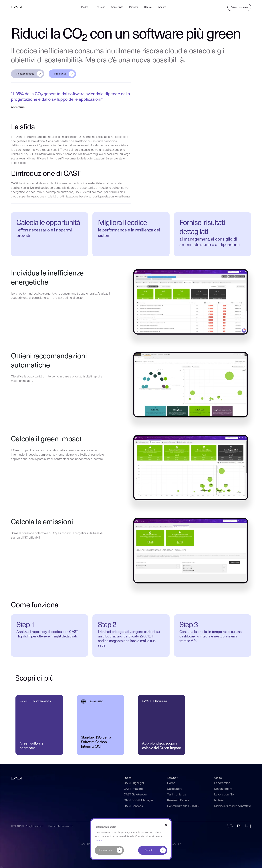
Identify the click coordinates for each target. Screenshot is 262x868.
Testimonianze (177, 795)
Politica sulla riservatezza (60, 826)
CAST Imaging (133, 789)
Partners (133, 7)
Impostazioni (106, 850)
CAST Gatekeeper (135, 795)
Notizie (219, 800)
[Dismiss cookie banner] (166, 825)
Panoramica (222, 783)
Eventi (171, 783)
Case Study (117, 7)
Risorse (148, 7)
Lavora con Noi (224, 795)
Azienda (162, 7)
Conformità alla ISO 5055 (184, 806)
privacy (98, 840)
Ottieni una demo (239, 8)
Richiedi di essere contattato (233, 806)
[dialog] (131, 839)
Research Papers (178, 800)
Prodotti (85, 7)
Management (223, 789)
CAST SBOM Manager (138, 800)
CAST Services (133, 806)
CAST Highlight (134, 783)
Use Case (100, 7)
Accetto (149, 850)
